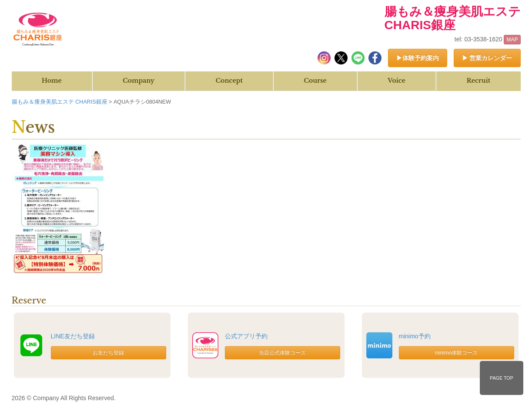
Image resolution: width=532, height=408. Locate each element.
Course (315, 81)
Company (139, 81)
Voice (396, 81)
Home (52, 81)
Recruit (478, 81)
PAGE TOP (502, 378)
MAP (512, 40)
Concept (229, 81)
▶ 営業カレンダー (487, 58)
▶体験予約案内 (418, 58)
